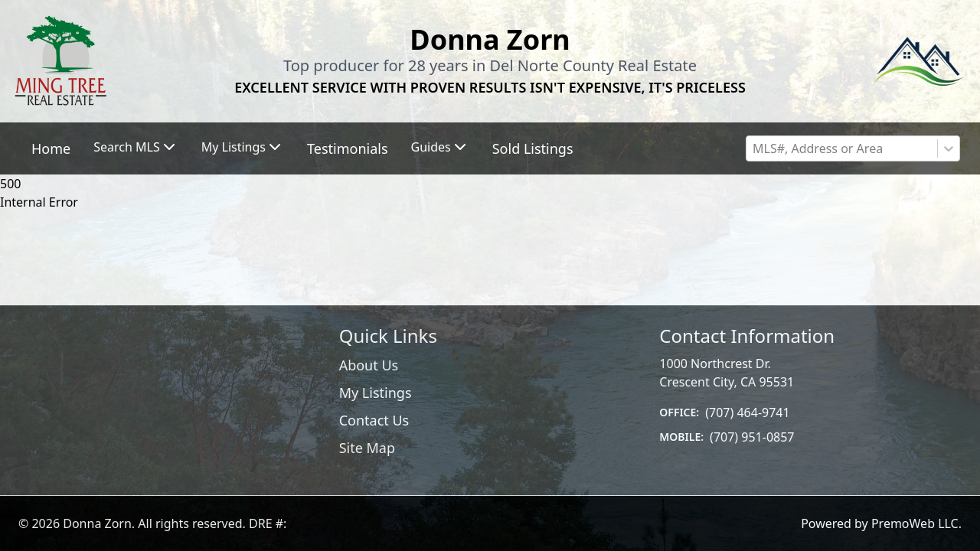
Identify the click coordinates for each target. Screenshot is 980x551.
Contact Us (374, 420)
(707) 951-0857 (752, 437)
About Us (369, 365)
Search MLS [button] (136, 147)
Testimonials (348, 148)
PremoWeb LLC (915, 523)
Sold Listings (533, 148)
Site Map (367, 448)
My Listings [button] (243, 147)
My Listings (376, 393)
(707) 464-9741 (747, 412)
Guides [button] (440, 147)
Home (51, 148)
